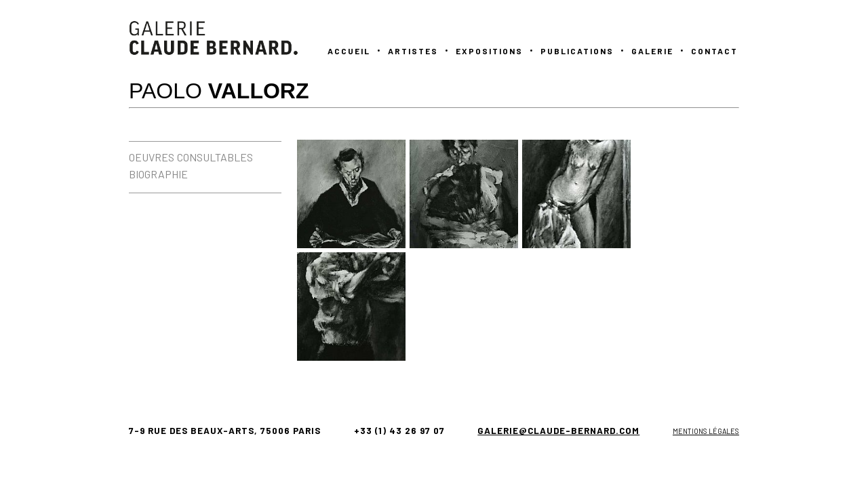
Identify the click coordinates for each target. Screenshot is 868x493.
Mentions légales (706, 431)
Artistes (413, 51)
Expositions (489, 51)
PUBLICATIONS (577, 51)
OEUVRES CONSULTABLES (191, 157)
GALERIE (652, 51)
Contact (714, 51)
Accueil (349, 51)
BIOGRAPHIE (158, 174)
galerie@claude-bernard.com (558, 431)
